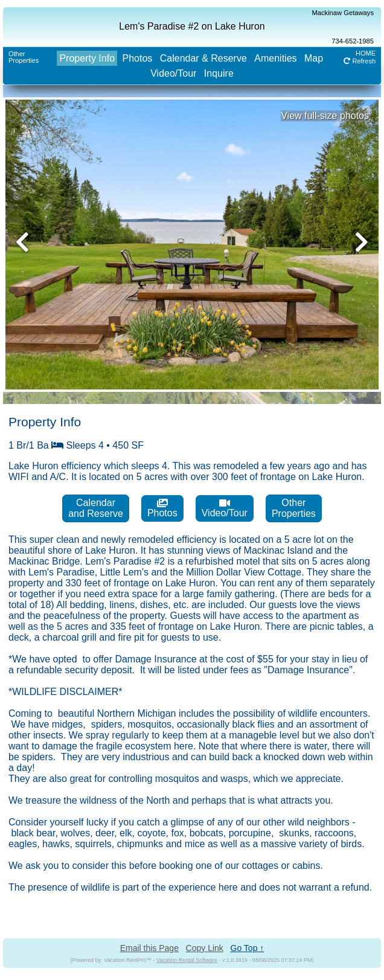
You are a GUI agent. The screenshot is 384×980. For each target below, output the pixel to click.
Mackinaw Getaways (343, 13)
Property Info (87, 58)
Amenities (275, 58)
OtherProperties (24, 57)
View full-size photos (325, 116)
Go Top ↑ (248, 948)
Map (314, 58)
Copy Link (205, 948)
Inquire (219, 73)
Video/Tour (173, 73)
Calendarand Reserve (96, 508)
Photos (138, 58)
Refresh (360, 61)
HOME (366, 53)
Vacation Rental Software (187, 960)
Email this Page (149, 948)
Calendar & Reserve (203, 58)
